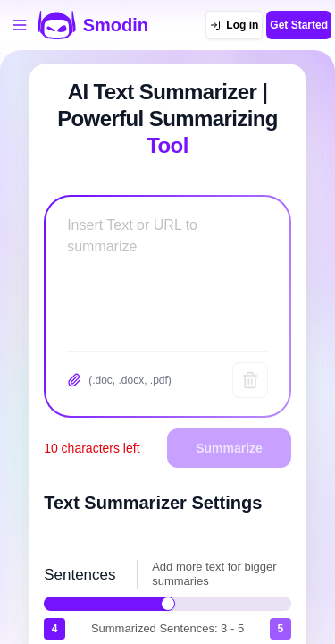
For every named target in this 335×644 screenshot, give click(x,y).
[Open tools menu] (20, 25)
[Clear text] (250, 380)
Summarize (229, 448)
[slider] (168, 604)
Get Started (299, 25)
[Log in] (234, 25)
